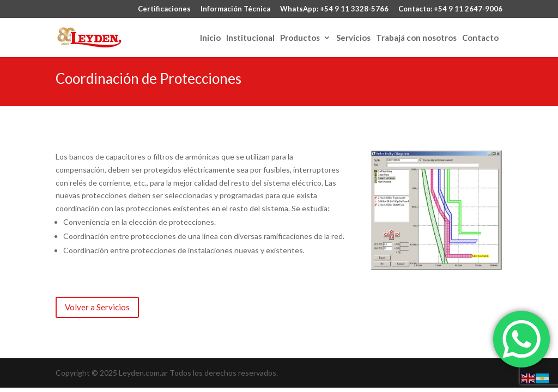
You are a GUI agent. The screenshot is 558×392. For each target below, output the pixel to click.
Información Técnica (235, 9)
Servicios (353, 38)
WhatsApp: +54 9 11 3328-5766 (334, 9)
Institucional (250, 38)
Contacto (480, 38)
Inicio (210, 38)
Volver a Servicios (97, 307)
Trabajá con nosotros (416, 38)
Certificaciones (164, 9)
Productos (300, 38)
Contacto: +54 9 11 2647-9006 (450, 9)
